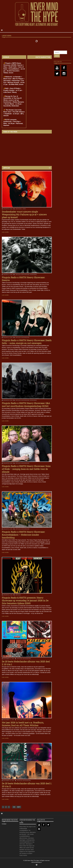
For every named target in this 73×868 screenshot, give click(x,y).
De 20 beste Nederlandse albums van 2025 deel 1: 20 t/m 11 (27, 785)
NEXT (19, 807)
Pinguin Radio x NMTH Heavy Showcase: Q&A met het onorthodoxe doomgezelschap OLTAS (26, 405)
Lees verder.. (6, 232)
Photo (29, 720)
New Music (19, 209)
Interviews (33, 275)
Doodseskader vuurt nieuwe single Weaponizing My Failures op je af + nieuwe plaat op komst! (24, 214)
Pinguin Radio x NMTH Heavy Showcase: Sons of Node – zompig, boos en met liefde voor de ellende (26, 469)
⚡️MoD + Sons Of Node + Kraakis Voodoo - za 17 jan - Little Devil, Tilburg (13, 90)
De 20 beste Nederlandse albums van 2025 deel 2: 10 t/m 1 (26, 663)
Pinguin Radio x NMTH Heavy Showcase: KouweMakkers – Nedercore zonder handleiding (23, 535)
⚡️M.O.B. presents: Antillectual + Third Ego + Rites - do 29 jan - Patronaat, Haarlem (13, 122)
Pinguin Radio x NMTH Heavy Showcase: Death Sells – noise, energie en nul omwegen (27, 342)
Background (25, 275)
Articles (18, 275)
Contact (4, 824)
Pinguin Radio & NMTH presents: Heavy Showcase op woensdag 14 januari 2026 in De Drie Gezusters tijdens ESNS (25, 601)
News (25, 720)
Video (24, 209)
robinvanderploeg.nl (36, 862)
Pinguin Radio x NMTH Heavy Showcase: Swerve (23, 279)
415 (14, 807)
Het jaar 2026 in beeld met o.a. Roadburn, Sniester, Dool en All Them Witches (23, 724)
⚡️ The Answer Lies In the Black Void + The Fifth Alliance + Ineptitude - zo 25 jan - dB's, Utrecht (14, 113)
